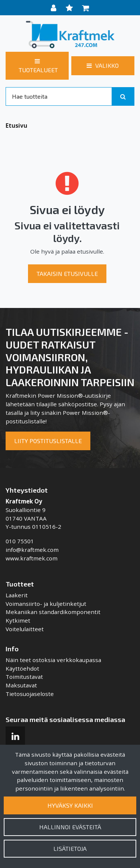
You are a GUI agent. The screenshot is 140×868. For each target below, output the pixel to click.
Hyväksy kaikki (70, 805)
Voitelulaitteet (25, 629)
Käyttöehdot (22, 668)
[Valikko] (103, 66)
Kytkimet (18, 620)
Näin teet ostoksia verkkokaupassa (53, 660)
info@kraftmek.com (32, 550)
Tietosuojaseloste (30, 694)
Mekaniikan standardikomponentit (53, 612)
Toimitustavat (24, 677)
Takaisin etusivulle (67, 274)
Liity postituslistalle (48, 441)
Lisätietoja (70, 848)
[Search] (59, 96)
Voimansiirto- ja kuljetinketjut (46, 604)
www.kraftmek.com (32, 558)
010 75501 (20, 541)
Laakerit (17, 595)
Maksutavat (21, 685)
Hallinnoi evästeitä (70, 827)
